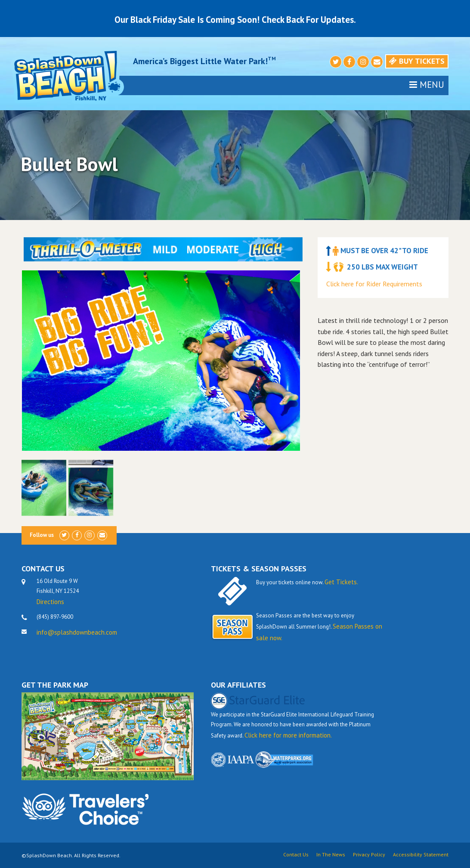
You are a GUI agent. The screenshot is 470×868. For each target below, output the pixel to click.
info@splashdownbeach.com (77, 632)
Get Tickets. (341, 582)
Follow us (42, 535)
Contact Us (296, 855)
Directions (50, 602)
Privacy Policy (369, 855)
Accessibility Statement (421, 855)
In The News (331, 855)
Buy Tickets (417, 61)
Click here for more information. (288, 735)
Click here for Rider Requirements (374, 284)
